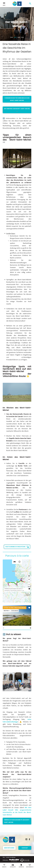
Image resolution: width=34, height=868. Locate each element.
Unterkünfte (13, 866)
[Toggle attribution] (29, 589)
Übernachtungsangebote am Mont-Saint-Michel (17, 821)
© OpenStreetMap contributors (15, 591)
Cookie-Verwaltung (10, 857)
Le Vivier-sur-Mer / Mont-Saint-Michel (15, 608)
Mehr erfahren (9, 848)
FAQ (4, 857)
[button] (30, 628)
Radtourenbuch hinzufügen (15, 547)
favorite (29, 608)
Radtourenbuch (30, 866)
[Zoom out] (29, 582)
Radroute (4, 866)
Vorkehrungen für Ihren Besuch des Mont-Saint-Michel (17, 99)
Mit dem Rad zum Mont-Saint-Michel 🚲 (17, 110)
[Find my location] (29, 576)
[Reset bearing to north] (29, 585)
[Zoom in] (29, 579)
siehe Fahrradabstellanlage (17, 721)
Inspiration (21, 866)
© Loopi (23, 591)
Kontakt (25, 848)
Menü (4, 4)
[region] (17, 581)
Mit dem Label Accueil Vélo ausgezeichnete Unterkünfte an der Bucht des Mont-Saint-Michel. (17, 811)
